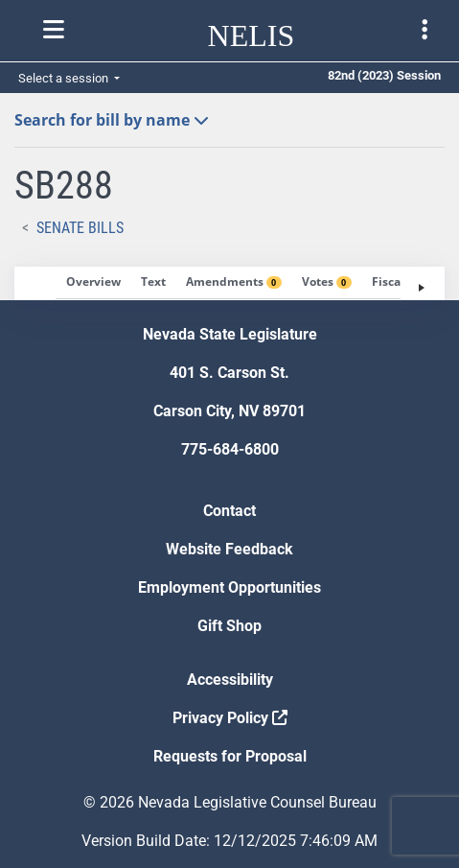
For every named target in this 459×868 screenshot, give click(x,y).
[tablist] (229, 283)
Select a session (65, 78)
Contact (229, 511)
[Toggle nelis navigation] (54, 30)
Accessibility (230, 680)
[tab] (93, 283)
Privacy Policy (230, 718)
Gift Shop (229, 626)
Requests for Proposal (230, 756)
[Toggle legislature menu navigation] (425, 30)
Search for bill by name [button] (112, 120)
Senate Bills (80, 228)
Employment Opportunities (229, 587)
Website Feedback (229, 549)
